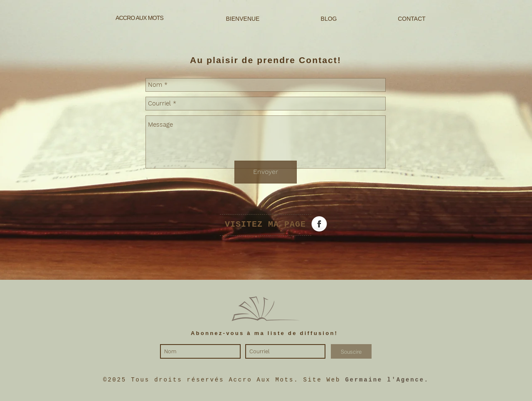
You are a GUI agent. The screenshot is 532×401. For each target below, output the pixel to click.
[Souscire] (351, 351)
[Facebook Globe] (319, 225)
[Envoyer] (266, 172)
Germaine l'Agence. (387, 380)
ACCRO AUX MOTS (139, 18)
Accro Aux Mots (261, 380)
